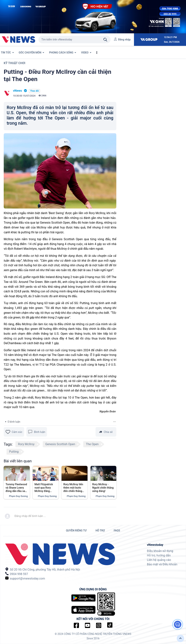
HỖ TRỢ (100, 531)
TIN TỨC (7, 53)
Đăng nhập (124, 40)
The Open (92, 444)
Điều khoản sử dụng (160, 551)
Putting (14, 452)
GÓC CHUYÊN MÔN (32, 53)
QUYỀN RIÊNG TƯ (76, 531)
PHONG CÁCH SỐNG (63, 53)
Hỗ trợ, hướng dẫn (159, 555)
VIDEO (86, 53)
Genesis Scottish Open (60, 444)
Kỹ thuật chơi (14, 63)
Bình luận (37, 432)
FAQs (117, 531)
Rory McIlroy (26, 444)
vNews (17, 91)
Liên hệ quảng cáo (159, 560)
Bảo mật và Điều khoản (162, 564)
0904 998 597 (17, 574)
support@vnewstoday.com (25, 578)
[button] (180, 638)
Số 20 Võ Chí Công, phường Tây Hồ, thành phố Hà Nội (43, 569)
